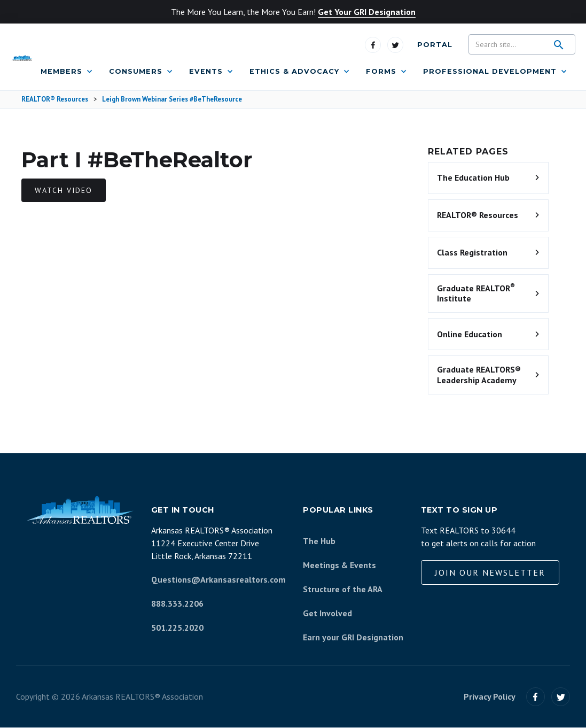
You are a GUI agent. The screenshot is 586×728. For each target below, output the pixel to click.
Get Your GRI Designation (367, 12)
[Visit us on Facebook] (373, 45)
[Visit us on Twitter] (395, 45)
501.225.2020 (177, 628)
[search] (559, 45)
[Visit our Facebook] (536, 697)
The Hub (319, 541)
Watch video (64, 190)
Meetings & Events (339, 565)
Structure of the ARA (343, 589)
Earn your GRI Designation (353, 637)
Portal (435, 45)
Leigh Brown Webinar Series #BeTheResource (172, 100)
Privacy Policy (490, 697)
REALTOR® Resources (55, 100)
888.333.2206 (177, 603)
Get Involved (327, 613)
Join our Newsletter (490, 572)
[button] (67, 72)
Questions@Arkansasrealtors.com (218, 579)
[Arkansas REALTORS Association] (22, 57)
